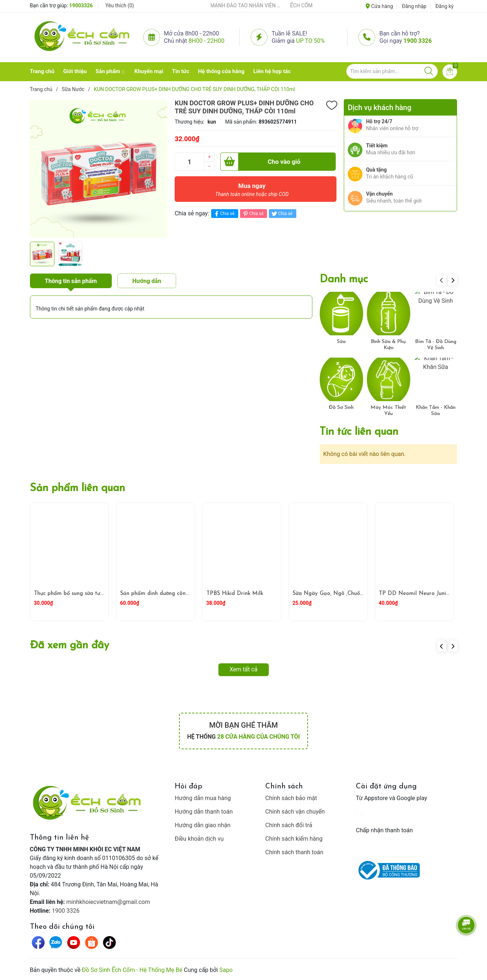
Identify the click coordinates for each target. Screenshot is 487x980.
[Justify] (429, 71)
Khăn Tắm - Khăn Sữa (436, 411)
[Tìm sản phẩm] (392, 71)
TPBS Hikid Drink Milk (235, 594)
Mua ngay (252, 192)
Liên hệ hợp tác (272, 71)
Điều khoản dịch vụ (199, 839)
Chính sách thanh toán (294, 852)
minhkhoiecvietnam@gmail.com (108, 902)
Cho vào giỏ (260, 162)
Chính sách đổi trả (289, 825)
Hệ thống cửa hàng (221, 71)
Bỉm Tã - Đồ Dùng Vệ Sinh (436, 345)
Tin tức (181, 71)
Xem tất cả (243, 669)
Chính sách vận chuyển (295, 812)
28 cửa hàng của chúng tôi (258, 737)
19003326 (81, 5)
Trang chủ (42, 71)
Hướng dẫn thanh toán (204, 812)
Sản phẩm (108, 71)
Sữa (341, 342)
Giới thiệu (75, 71)
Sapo (226, 970)
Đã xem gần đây (70, 646)
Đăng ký (445, 6)
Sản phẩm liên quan (77, 488)
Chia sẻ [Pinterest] (253, 214)
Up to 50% (311, 41)
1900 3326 (417, 41)
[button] (452, 280)
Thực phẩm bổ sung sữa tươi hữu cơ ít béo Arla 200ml (102, 594)
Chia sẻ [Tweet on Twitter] (281, 214)
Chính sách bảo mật (291, 798)
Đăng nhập (414, 6)
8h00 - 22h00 (206, 41)
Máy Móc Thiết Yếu (388, 411)
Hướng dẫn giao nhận (203, 825)
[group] (99, 169)
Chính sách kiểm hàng (294, 839)
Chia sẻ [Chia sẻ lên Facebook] (224, 214)
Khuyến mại (149, 71)
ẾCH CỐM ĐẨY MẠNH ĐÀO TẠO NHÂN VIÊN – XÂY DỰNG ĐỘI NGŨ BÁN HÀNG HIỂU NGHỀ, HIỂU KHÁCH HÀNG (238, 5)
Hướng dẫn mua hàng (203, 798)
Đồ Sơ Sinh (341, 408)
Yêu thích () (119, 5)
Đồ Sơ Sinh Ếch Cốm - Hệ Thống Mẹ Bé (132, 970)
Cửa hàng (379, 6)
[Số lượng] (189, 162)
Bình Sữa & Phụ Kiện (388, 345)
